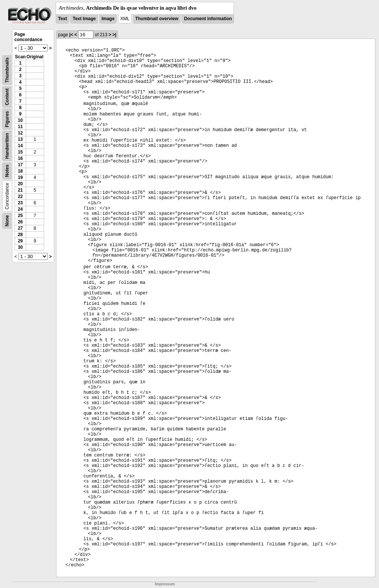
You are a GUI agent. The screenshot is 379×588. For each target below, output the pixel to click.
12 (20, 133)
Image (108, 19)
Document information (208, 19)
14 (20, 146)
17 (20, 165)
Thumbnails (7, 70)
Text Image (84, 19)
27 (20, 228)
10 (20, 120)
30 (20, 247)
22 (20, 196)
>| (114, 35)
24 (20, 209)
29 (20, 241)
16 (20, 158)
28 (20, 235)
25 (20, 216)
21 (20, 190)
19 (20, 177)
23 (20, 203)
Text (62, 19)
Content (7, 97)
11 (20, 127)
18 (20, 171)
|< (71, 35)
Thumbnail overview (157, 19)
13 (20, 139)
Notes (7, 171)
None (7, 221)
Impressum (165, 584)
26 (20, 222)
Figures (7, 119)
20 (20, 184)
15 (20, 152)
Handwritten (7, 146)
